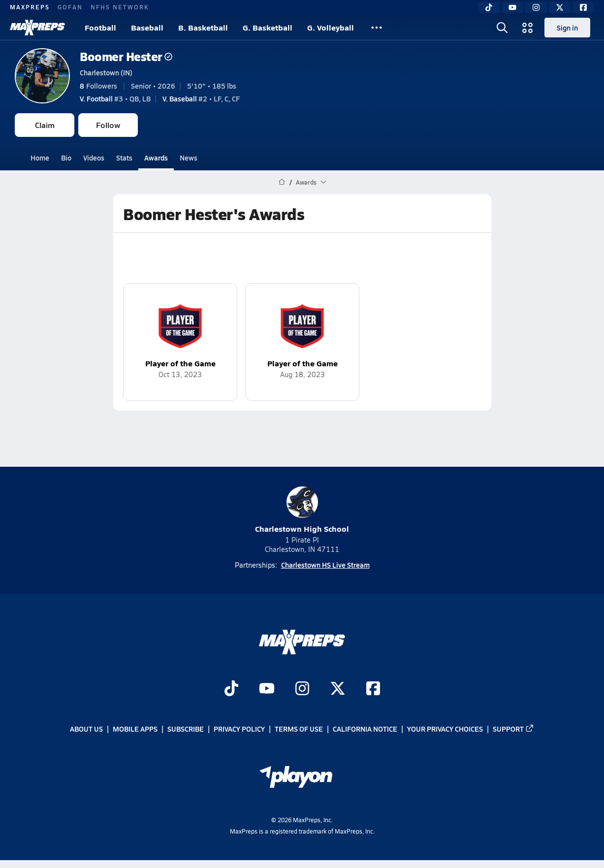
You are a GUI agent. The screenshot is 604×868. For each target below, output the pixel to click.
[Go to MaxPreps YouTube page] (267, 689)
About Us (86, 729)
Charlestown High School (302, 510)
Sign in (567, 28)
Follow (108, 125)
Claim (45, 125)
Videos (94, 158)
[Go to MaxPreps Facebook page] (373, 689)
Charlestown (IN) (106, 72)
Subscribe (186, 729)
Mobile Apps (135, 729)
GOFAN (70, 7)
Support (513, 729)
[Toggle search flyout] (502, 28)
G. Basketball (268, 27)
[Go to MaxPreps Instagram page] (302, 689)
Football (100, 27)
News (189, 158)
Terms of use (299, 729)
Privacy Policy (239, 729)
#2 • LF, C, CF (201, 98)
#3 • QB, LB (115, 98)
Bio (66, 158)
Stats (124, 158)
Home (40, 158)
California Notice (365, 729)
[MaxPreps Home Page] (282, 182)
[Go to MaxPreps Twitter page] (338, 689)
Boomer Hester (126, 56)
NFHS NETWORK (120, 7)
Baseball (147, 27)
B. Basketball (203, 27)
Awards (156, 158)
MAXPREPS (30, 7)
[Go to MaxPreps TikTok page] (231, 689)
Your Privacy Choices (445, 729)
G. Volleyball (331, 27)
